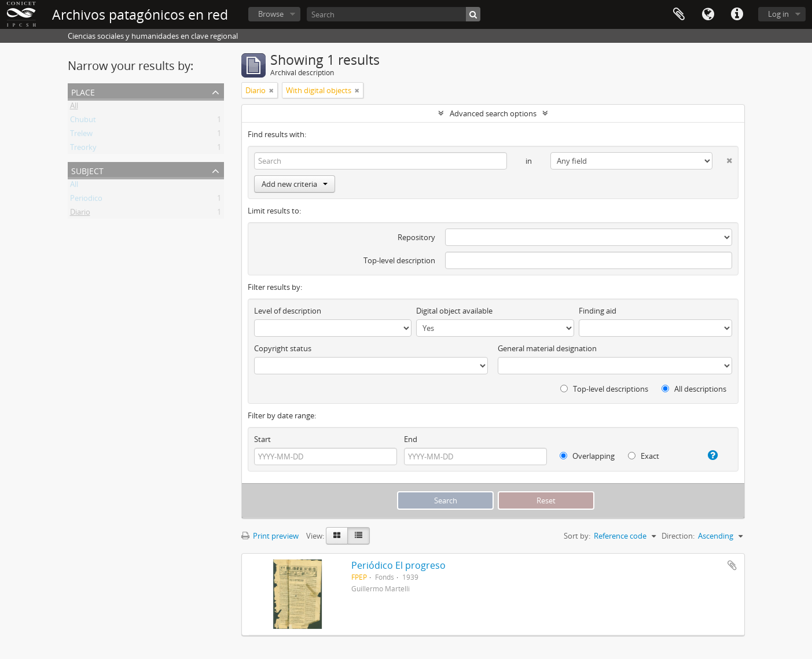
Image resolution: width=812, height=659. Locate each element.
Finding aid (598, 311)
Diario (80, 214)
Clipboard (679, 14)
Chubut (83, 122)
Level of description (288, 311)
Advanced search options (493, 113)
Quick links (737, 14)
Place (83, 91)
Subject (87, 170)
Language (708, 14)
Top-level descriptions (604, 389)
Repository (416, 237)
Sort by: (577, 536)
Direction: (678, 536)
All (74, 108)
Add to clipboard (732, 565)
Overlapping (587, 456)
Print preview (270, 536)
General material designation (547, 348)
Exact (644, 456)
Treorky (83, 149)
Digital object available (454, 311)
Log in (778, 14)
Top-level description (399, 260)
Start (262, 439)
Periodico (86, 200)
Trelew (81, 135)
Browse (271, 14)
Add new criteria (295, 184)
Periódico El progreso (398, 565)
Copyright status (283, 348)
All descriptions (694, 389)
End (411, 439)
